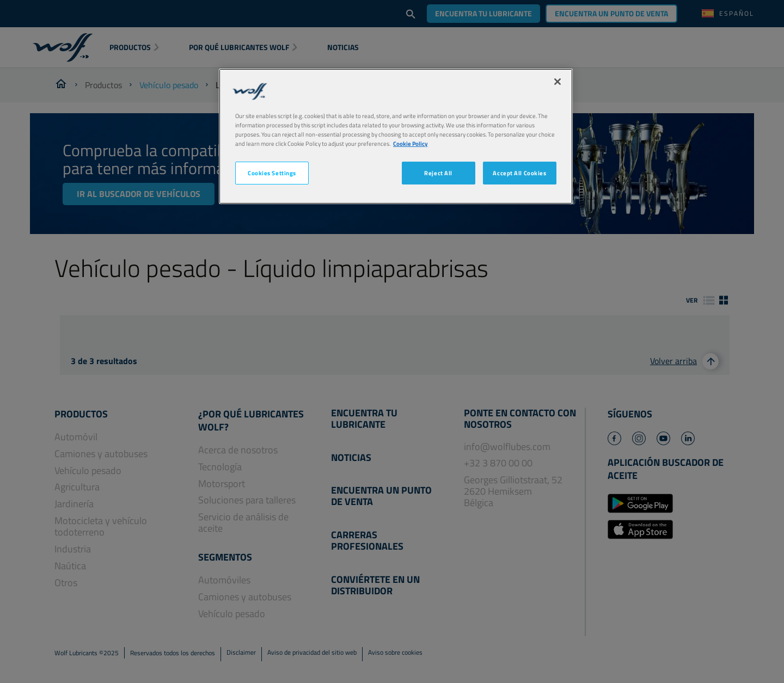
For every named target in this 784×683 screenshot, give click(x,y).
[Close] (558, 82)
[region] (396, 136)
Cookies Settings (272, 173)
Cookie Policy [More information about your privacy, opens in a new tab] (411, 143)
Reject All (438, 173)
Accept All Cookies (519, 173)
